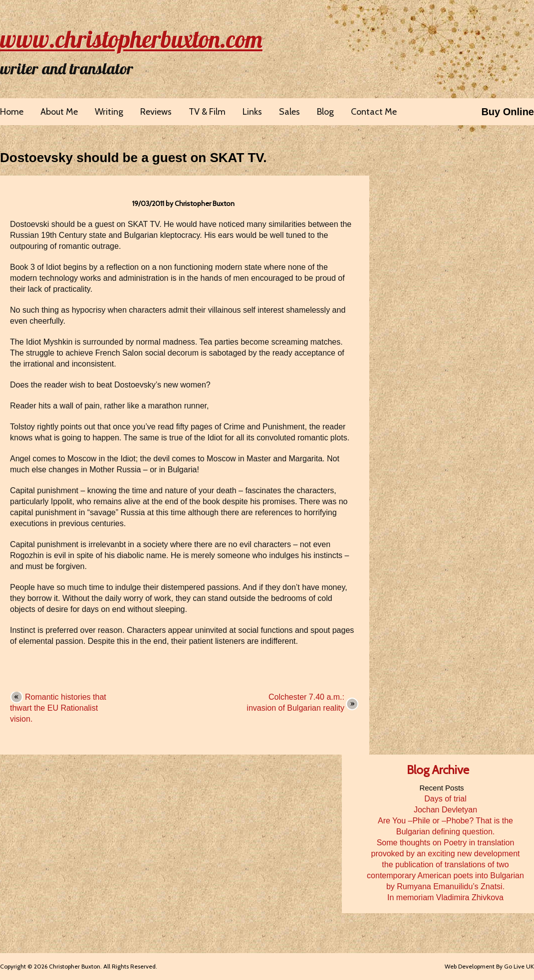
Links (252, 112)
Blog (325, 112)
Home (12, 112)
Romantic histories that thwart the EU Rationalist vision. (58, 708)
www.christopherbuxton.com (131, 39)
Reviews (156, 112)
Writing (109, 112)
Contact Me (374, 112)
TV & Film (207, 112)
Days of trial (445, 799)
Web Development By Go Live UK (489, 966)
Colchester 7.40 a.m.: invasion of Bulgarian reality (295, 702)
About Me (59, 112)
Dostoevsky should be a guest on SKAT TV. (133, 158)
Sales (289, 112)
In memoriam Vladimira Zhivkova (445, 897)
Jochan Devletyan (445, 810)
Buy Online (508, 112)
